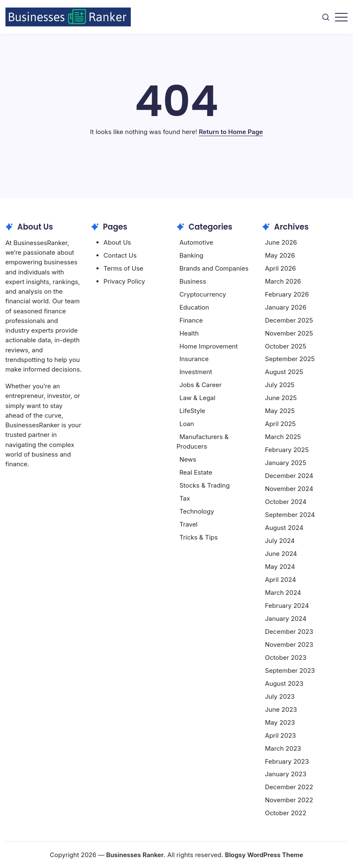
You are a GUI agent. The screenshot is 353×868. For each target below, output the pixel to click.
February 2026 (287, 294)
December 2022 (289, 787)
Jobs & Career (201, 385)
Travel (188, 524)
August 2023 (284, 683)
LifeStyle (192, 411)
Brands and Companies (214, 268)
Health (189, 333)
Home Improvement (209, 346)
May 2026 (280, 255)
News (188, 459)
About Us (117, 242)
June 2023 (281, 709)
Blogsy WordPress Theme (264, 855)
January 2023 (286, 774)
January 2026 (286, 307)
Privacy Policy (124, 281)
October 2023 (286, 657)
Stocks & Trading (205, 485)
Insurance (194, 359)
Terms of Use (123, 268)
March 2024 (283, 593)
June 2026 (281, 242)
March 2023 (283, 748)
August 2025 (284, 372)
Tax (185, 498)
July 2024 (280, 541)
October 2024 (286, 502)
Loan (187, 424)
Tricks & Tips (199, 537)
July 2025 (280, 385)
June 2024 (281, 554)
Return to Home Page (231, 132)
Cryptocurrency (203, 294)
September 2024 (290, 515)
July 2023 (280, 696)
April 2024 (280, 580)
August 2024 (284, 528)
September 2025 (290, 359)
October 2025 (286, 346)
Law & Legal (197, 398)
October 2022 (286, 813)
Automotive (196, 242)
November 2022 (289, 800)
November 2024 (289, 489)
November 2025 (289, 333)
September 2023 (290, 670)
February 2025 (287, 450)
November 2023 (289, 645)
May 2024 (280, 567)
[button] (326, 17)
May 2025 (280, 411)
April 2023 (280, 735)
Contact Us (120, 255)
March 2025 (283, 437)
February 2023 (287, 761)
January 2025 (286, 463)
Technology (197, 511)
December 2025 (289, 320)
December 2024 (289, 476)
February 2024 (287, 606)
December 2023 (289, 632)
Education (194, 307)
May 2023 (280, 722)
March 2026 (283, 281)
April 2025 (280, 424)
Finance (191, 320)
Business (193, 281)
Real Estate (196, 472)
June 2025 (281, 398)
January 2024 (286, 619)
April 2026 (280, 268)
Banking (191, 255)
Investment (196, 372)
